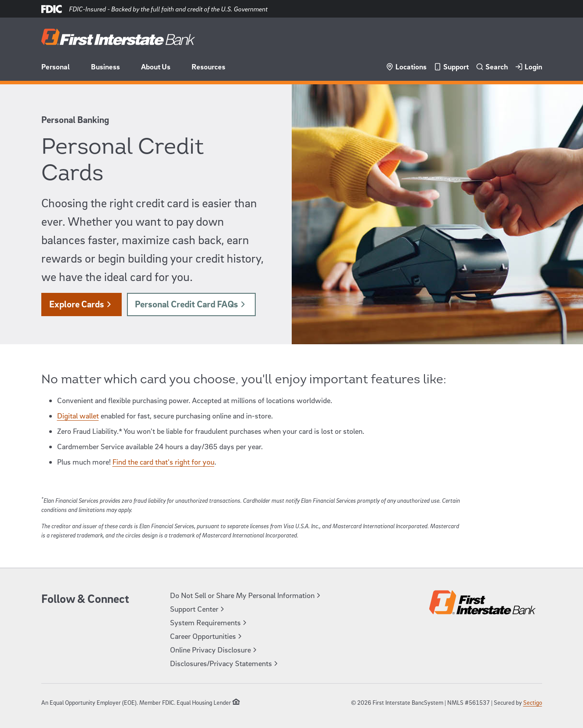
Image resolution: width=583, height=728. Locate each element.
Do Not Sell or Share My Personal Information (246, 595)
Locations (406, 67)
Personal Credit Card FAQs (191, 304)
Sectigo (533, 702)
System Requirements (209, 622)
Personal (56, 67)
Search (492, 67)
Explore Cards (81, 304)
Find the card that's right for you (163, 462)
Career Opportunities (207, 636)
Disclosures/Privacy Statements (225, 663)
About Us (156, 67)
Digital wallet (78, 416)
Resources (208, 67)
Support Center (198, 609)
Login (529, 67)
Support (451, 67)
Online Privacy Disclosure (214, 650)
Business (105, 67)
